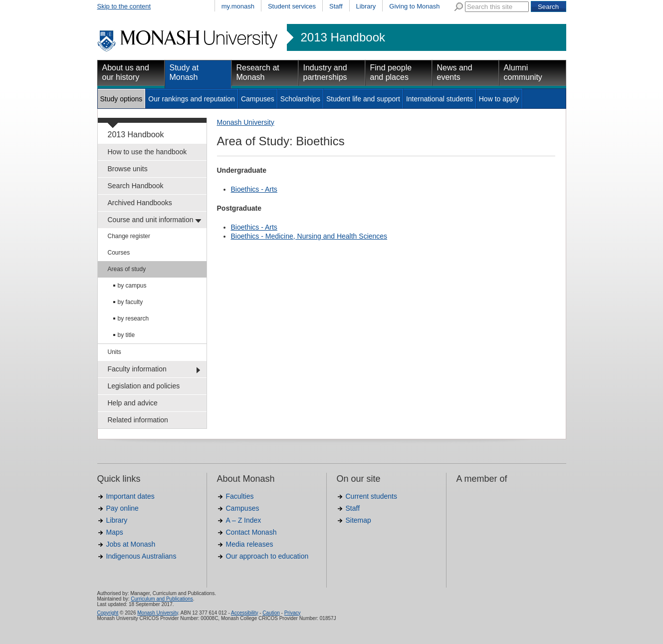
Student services (292, 6)
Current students (372, 496)
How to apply (499, 99)
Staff (336, 6)
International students (440, 99)
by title (126, 335)
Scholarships (300, 99)
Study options (121, 99)
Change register (129, 236)
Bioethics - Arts (254, 189)
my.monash (238, 6)
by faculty (130, 302)
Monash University (246, 122)
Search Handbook (136, 186)
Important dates (130, 496)
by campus (132, 286)
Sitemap (358, 520)
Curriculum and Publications (162, 599)
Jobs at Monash (131, 544)
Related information (138, 420)
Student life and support (363, 99)
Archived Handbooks (140, 203)
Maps (115, 532)
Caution (271, 613)
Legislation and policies (144, 386)
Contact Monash (251, 532)
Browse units (128, 169)
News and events (455, 72)
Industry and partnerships (325, 72)
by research (133, 319)
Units (114, 352)
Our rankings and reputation (192, 99)
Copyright (108, 613)
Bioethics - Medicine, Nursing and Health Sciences (309, 236)
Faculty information (137, 369)
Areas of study (127, 269)
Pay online (122, 508)
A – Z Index (244, 520)
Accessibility (244, 613)
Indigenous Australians (141, 556)
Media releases (250, 544)
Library (366, 6)
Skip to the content (124, 6)
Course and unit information (151, 220)
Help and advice (133, 403)
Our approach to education (267, 556)
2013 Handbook (343, 37)
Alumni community (523, 72)
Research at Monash (258, 72)
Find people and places (391, 72)
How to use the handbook (147, 152)
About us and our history (126, 72)
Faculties (240, 496)
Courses (119, 253)
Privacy (293, 613)
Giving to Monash (414, 6)
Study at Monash (184, 72)
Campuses (258, 99)
